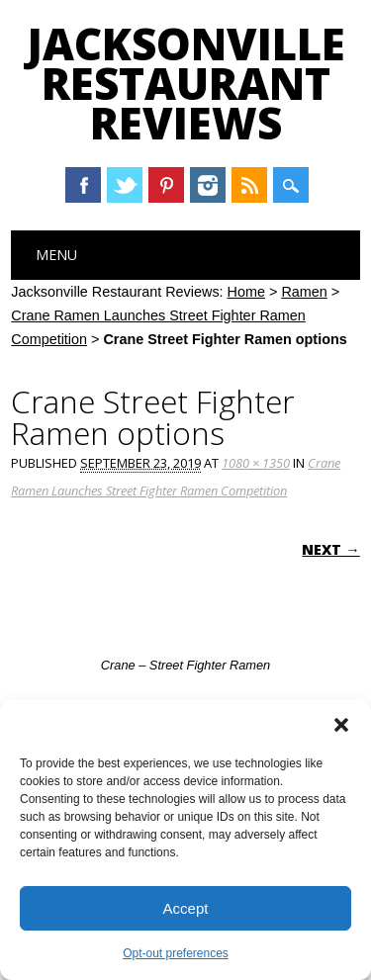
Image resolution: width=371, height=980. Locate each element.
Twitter (125, 185)
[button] (341, 725)
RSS (249, 185)
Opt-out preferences (176, 953)
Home (246, 292)
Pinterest (166, 185)
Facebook (83, 185)
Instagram (208, 185)
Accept (186, 908)
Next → (330, 549)
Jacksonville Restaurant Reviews (186, 83)
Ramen (304, 292)
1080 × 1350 (256, 463)
